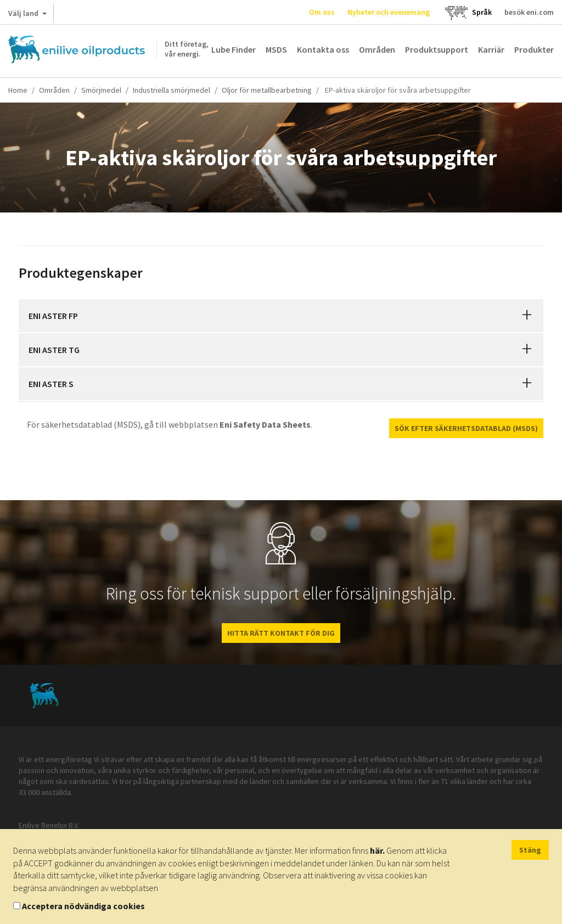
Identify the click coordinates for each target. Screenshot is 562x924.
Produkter (534, 49)
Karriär (491, 49)
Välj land (27, 15)
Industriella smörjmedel (172, 90)
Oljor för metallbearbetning (267, 90)
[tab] (281, 316)
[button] (527, 316)
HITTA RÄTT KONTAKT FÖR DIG (281, 633)
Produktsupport (437, 49)
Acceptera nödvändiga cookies (83, 906)
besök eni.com (529, 12)
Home (18, 90)
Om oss (322, 12)
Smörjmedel (101, 90)
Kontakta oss (323, 49)
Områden (377, 49)
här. (377, 850)
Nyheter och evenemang (389, 12)
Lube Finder (234, 49)
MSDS (276, 49)
